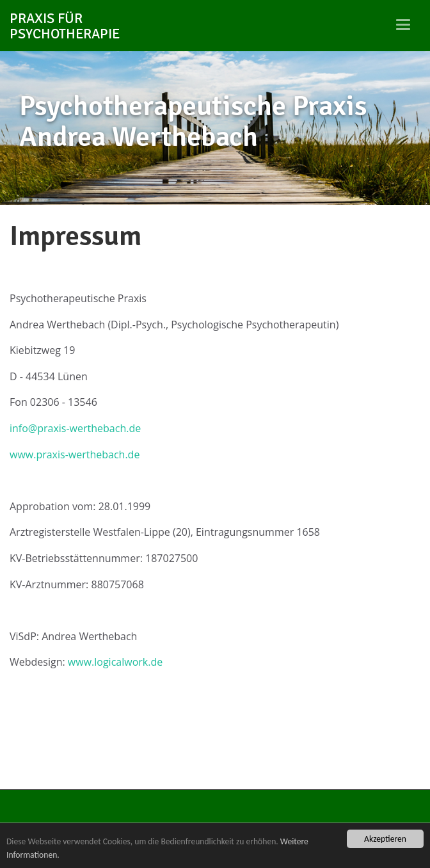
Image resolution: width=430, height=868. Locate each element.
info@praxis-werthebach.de (75, 428)
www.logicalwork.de (115, 662)
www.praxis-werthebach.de (75, 454)
